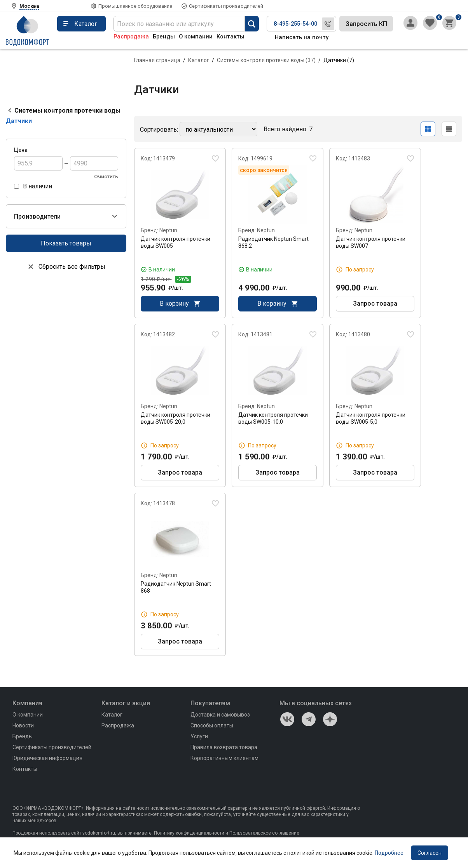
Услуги (199, 736)
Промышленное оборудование (135, 6)
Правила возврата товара (224, 747)
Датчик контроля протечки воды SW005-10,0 (273, 418)
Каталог (199, 60)
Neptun (168, 230)
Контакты (231, 37)
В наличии (38, 186)
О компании (196, 37)
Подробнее (389, 853)
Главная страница (157, 60)
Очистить (106, 177)
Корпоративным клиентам (224, 758)
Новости (23, 725)
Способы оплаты (212, 725)
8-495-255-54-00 (295, 24)
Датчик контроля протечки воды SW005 (175, 242)
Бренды (164, 37)
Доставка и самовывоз (220, 715)
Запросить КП (366, 24)
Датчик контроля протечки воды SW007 (371, 242)
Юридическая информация (47, 758)
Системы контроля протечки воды (67, 110)
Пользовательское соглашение (264, 833)
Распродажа (131, 37)
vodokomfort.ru (99, 833)
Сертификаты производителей (226, 6)
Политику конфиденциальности (189, 833)
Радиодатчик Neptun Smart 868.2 (273, 242)
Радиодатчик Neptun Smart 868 (176, 587)
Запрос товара (375, 304)
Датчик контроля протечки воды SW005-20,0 (175, 418)
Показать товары (66, 243)
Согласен (430, 853)
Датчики (19, 121)
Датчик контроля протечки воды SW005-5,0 (371, 418)
